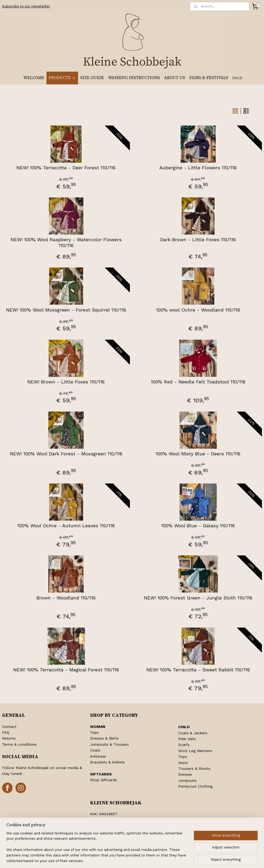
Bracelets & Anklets (107, 762)
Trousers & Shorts (194, 768)
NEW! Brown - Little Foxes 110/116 (66, 382)
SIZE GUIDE (92, 78)
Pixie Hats (187, 739)
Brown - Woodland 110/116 (66, 598)
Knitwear (98, 756)
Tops (94, 732)
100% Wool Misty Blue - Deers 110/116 (198, 454)
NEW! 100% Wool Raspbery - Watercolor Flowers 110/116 (66, 242)
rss (127, 858)
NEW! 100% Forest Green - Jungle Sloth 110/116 (198, 598)
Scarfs (184, 745)
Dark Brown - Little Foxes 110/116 (198, 239)
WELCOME (34, 78)
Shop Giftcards (103, 780)
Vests (183, 763)
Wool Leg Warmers (195, 751)
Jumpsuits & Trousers (109, 744)
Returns (9, 738)
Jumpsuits (187, 780)
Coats (95, 750)
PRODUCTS (62, 78)
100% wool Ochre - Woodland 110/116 (198, 310)
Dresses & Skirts (104, 738)
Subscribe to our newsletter (26, 6)
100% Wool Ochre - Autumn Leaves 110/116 (66, 526)
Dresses (185, 774)
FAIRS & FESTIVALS (209, 78)
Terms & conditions (19, 744)
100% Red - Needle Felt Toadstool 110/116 (198, 382)
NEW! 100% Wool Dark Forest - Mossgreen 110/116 (66, 454)
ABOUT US (175, 78)
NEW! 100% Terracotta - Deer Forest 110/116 (66, 168)
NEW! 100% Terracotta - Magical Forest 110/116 (66, 670)
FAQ (6, 732)
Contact (9, 727)
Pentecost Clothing (195, 786)
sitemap (115, 858)
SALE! (238, 78)
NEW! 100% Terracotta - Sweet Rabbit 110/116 (198, 670)
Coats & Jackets (193, 733)
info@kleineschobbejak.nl (119, 832)
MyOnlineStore (197, 858)
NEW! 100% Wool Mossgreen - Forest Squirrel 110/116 (66, 310)
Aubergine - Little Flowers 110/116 (198, 168)
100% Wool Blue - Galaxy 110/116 (198, 526)
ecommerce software (148, 858)
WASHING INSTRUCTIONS (134, 78)
